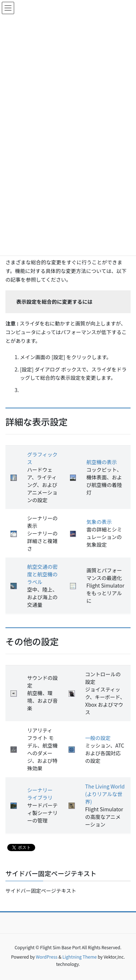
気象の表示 (99, 522)
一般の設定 (98, 738)
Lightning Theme (80, 957)
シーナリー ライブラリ (40, 794)
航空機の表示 (102, 462)
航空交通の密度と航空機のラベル (42, 574)
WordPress (47, 957)
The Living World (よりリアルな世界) (105, 794)
